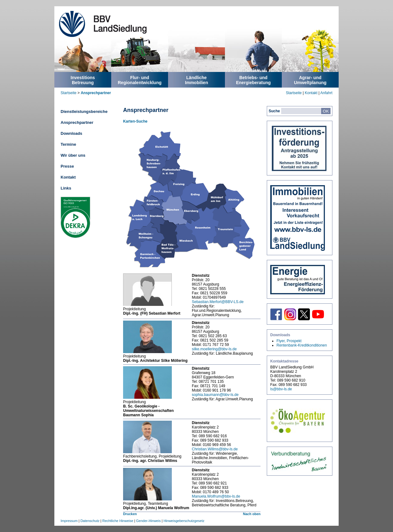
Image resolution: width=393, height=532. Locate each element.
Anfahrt (326, 93)
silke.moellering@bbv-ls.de (214, 349)
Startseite (69, 93)
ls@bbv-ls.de (281, 389)
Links (66, 188)
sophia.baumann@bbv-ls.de (215, 395)
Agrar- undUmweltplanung (310, 80)
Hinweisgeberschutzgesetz (184, 521)
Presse (67, 166)
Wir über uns (73, 155)
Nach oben (252, 514)
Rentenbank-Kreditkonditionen (302, 345)
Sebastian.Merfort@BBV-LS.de (218, 302)
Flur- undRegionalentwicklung (140, 80)
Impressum (69, 521)
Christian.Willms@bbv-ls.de (215, 449)
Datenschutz (90, 521)
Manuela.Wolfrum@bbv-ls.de (216, 496)
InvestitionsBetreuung (83, 80)
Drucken (130, 514)
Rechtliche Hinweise (118, 521)
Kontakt (311, 93)
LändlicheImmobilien (196, 80)
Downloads (71, 133)
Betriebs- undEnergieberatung (253, 80)
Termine (68, 144)
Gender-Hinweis (149, 521)
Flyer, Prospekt (289, 341)
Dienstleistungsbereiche (84, 111)
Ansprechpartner (96, 93)
